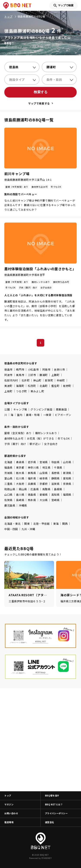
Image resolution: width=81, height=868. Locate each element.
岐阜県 (44, 478)
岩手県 (32, 462)
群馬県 (32, 473)
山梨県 (44, 473)
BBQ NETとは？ (54, 804)
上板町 (8, 391)
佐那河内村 (11, 380)
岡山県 (23, 489)
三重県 (8, 484)
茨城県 (8, 473)
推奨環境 (9, 822)
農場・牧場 (33, 415)
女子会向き (51, 444)
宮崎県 (56, 500)
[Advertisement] (40, 740)
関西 (65, 524)
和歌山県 (10, 489)
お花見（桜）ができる (41, 438)
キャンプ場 (20, 409)
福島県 (8, 467)
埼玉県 (46, 467)
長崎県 (20, 500)
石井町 (26, 380)
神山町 (37, 380)
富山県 (8, 478)
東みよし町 (37, 391)
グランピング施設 (41, 409)
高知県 (56, 494)
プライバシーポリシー (56, 813)
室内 (20, 415)
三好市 (32, 375)
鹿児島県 (10, 505)
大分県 (44, 500)
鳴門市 (20, 369)
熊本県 (32, 500)
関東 (27, 524)
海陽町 (20, 386)
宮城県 (44, 462)
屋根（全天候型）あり (18, 433)
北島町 (44, 386)
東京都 (20, 467)
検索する (41, 92)
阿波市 (8, 375)
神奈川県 (33, 467)
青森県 (20, 462)
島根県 (58, 489)
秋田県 (56, 462)
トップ (8, 796)
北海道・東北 (13, 524)
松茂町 (32, 386)
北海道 (8, 462)
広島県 (35, 489)
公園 (7, 409)
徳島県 (32, 494)
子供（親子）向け (15, 444)
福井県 (32, 478)
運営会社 (49, 822)
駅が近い (35, 444)
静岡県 (56, 478)
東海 (56, 524)
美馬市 (20, 375)
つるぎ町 (21, 391)
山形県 (67, 462)
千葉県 (58, 467)
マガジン (9, 804)
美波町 (8, 386)
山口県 (8, 494)
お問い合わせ (11, 813)
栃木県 (20, 473)
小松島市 (33, 369)
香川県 (20, 494)
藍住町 (56, 386)
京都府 (44, 484)
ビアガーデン (63, 415)
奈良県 (67, 484)
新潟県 (67, 473)
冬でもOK (64, 438)
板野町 (67, 386)
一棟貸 (47, 415)
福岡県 (67, 494)
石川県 (20, 478)
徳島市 (8, 369)
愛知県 (67, 478)
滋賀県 (56, 484)
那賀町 (49, 380)
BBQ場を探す (52, 796)
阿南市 (46, 369)
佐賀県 (8, 500)
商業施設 (61, 409)
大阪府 (20, 484)
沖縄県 (23, 505)
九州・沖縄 (28, 529)
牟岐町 (61, 380)
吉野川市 (59, 369)
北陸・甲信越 (41, 524)
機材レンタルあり (46, 433)
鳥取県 (46, 489)
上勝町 (56, 375)
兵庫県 (32, 484)
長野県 (56, 473)
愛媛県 (44, 494)
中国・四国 (11, 529)
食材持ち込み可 (14, 438)
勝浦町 (44, 375)
